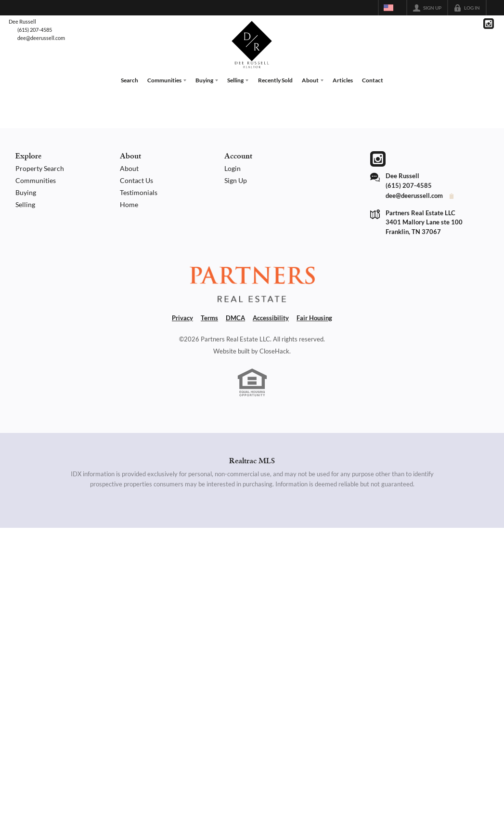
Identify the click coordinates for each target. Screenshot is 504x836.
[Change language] (392, 8)
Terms (209, 318)
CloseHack (274, 351)
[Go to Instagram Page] (489, 24)
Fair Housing (314, 318)
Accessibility (271, 318)
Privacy (182, 318)
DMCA (235, 318)
